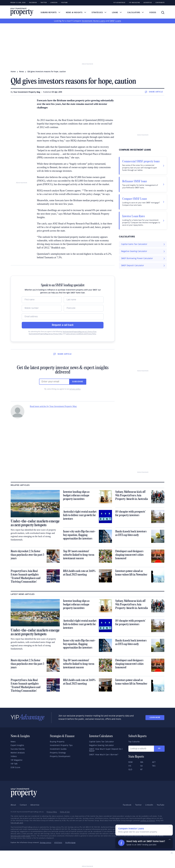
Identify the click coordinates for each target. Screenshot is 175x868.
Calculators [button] (136, 13)
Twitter (44, 3)
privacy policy (75, 389)
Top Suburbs (134, 742)
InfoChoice (58, 843)
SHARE (154, 92)
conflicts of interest (148, 821)
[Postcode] (84, 308)
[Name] (42, 300)
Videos (153, 13)
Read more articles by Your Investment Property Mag (53, 406)
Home (13, 72)
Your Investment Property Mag (27, 92)
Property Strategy (58, 753)
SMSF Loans (115, 21)
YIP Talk (14, 764)
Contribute (160, 3)
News (13, 742)
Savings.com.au (46, 843)
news (22, 72)
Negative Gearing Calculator (102, 745)
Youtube (64, 3)
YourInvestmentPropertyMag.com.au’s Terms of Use (79, 332)
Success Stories (18, 749)
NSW (131, 762)
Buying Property (57, 742)
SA (142, 766)
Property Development (60, 756)
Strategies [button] (99, 13)
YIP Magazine (134, 3)
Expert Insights (17, 745)
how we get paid (17, 823)
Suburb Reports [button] (50, 13)
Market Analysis (18, 753)
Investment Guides (58, 749)
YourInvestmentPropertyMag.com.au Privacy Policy (46, 334)
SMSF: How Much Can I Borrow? (104, 755)
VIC (130, 766)
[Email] (63, 317)
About (13, 805)
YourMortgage (70, 843)
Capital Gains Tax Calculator (102, 742)
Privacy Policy (52, 812)
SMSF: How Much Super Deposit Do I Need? (106, 750)
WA (142, 762)
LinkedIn (54, 3)
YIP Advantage (119, 3)
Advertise (148, 3)
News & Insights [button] (76, 13)
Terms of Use (65, 812)
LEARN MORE (155, 718)
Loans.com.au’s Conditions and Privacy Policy (81, 334)
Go (159, 748)
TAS (154, 766)
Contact (23, 805)
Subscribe (78, 382)
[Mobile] (42, 308)
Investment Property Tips (61, 745)
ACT (154, 762)
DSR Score (15, 768)
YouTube (161, 805)
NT (141, 770)
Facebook (33, 3)
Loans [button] (117, 13)
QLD (130, 770)
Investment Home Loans (93, 21)
